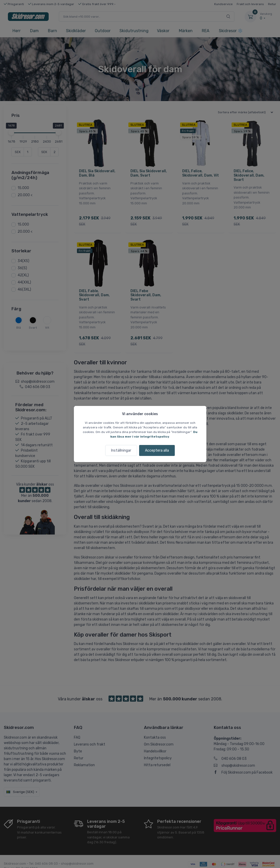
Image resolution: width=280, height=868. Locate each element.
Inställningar (121, 450)
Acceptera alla (157, 450)
